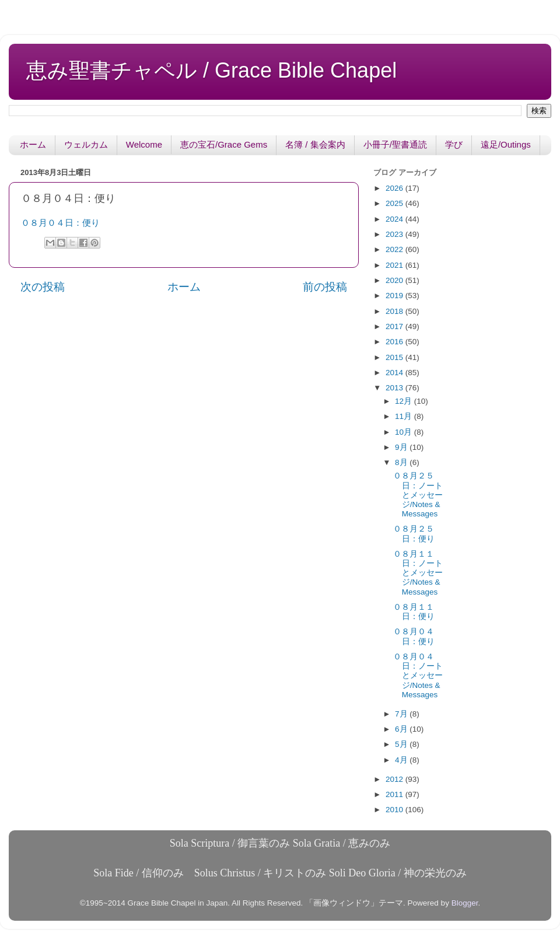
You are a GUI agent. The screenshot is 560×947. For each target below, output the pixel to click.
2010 (395, 810)
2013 (395, 388)
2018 (395, 311)
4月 (402, 760)
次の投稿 (43, 287)
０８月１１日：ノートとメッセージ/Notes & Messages (418, 573)
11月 (405, 416)
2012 (395, 779)
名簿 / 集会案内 (315, 144)
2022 (395, 249)
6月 (402, 729)
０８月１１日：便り (414, 612)
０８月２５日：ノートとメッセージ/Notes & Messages (418, 495)
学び (454, 144)
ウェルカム (86, 144)
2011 (395, 794)
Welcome (144, 144)
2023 (395, 234)
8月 (402, 462)
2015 (395, 357)
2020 (395, 280)
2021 (395, 265)
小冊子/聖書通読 (395, 144)
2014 (395, 373)
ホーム (33, 144)
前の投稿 (325, 287)
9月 (402, 447)
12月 (405, 401)
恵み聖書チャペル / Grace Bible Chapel (211, 70)
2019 (395, 296)
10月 (405, 432)
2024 (395, 219)
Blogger (465, 903)
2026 (395, 188)
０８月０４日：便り (60, 223)
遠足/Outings (506, 144)
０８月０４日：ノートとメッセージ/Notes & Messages (418, 676)
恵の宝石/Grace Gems (224, 144)
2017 (395, 326)
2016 (395, 342)
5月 (402, 744)
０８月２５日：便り (414, 534)
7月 (402, 714)
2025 (395, 203)
